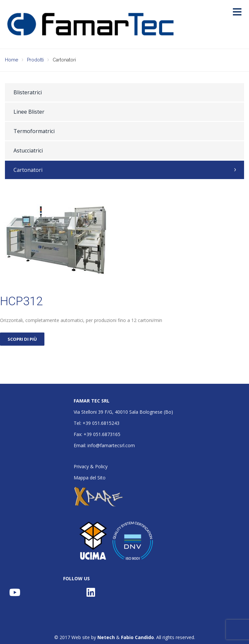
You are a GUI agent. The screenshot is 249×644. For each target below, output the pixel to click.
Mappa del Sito (90, 478)
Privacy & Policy (91, 466)
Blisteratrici (28, 92)
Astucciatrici (28, 150)
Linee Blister (29, 112)
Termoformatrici (34, 131)
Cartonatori (28, 170)
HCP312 (21, 301)
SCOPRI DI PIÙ (22, 339)
